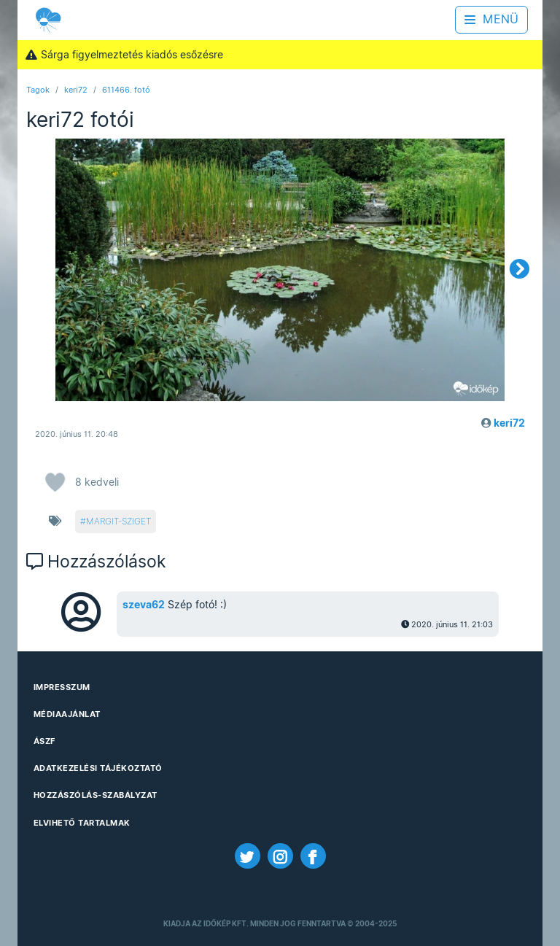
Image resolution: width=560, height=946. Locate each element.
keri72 (76, 90)
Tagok (38, 90)
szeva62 (144, 605)
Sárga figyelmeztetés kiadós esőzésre (124, 55)
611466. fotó (126, 90)
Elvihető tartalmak (82, 823)
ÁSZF (44, 741)
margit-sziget (118, 521)
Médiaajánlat (67, 714)
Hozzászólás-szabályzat (96, 795)
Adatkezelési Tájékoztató (98, 768)
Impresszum (62, 687)
